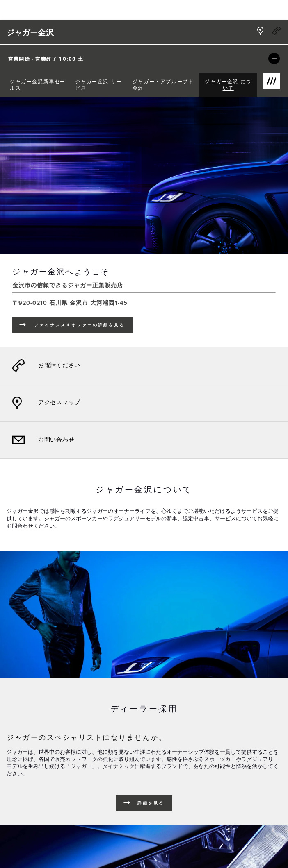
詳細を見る (151, 803)
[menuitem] (39, 85)
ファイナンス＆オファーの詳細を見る (83, 326)
